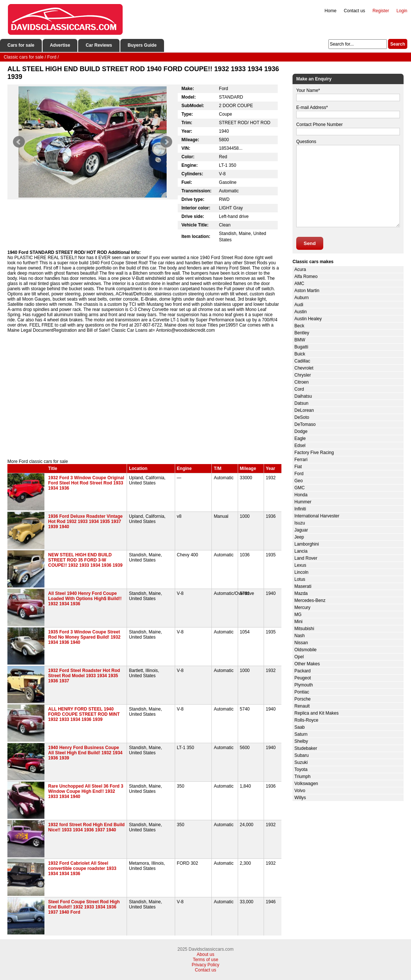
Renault (302, 706)
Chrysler (303, 375)
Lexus (300, 565)
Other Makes (307, 664)
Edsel (300, 446)
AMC (299, 284)
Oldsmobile (305, 650)
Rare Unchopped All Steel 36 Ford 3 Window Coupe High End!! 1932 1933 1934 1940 (86, 791)
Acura (300, 269)
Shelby (301, 741)
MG (298, 615)
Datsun (301, 403)
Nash (300, 636)
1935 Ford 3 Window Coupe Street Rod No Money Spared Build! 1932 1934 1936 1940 (84, 637)
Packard (303, 671)
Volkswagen (306, 784)
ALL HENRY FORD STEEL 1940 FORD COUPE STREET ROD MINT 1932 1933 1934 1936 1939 (84, 714)
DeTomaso (305, 424)
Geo (299, 481)
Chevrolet (304, 368)
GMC (300, 488)
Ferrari (301, 460)
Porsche (303, 699)
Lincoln (301, 572)
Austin (300, 312)
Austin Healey (308, 319)
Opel (299, 657)
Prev (19, 142)
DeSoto (302, 417)
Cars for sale (21, 45)
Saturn (301, 734)
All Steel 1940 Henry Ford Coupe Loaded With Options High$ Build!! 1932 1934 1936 (85, 599)
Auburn (302, 298)
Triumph (303, 777)
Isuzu (300, 523)
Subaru (302, 755)
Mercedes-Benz (310, 600)
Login (402, 11)
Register (381, 11)
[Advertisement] (144, 396)
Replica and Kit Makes (316, 713)
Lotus (300, 579)
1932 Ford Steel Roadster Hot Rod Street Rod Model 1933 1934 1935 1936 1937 (84, 676)
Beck (299, 326)
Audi (299, 305)
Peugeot (303, 678)
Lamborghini (307, 544)
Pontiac (302, 692)
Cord (299, 389)
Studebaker (306, 748)
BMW (300, 340)
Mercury (302, 607)
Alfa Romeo (306, 277)
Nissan (301, 643)
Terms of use (206, 960)
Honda (301, 495)
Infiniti (300, 509)
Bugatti (301, 347)
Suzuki (301, 762)
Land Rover (306, 558)
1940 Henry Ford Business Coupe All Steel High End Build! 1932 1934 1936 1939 (85, 753)
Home (331, 11)
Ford (299, 474)
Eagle (300, 438)
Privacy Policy (206, 965)
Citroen (302, 382)
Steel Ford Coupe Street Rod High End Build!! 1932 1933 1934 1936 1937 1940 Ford (84, 907)
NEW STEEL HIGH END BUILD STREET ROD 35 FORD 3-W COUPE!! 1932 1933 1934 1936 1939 (85, 560)
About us (205, 954)
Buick (300, 354)
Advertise (60, 45)
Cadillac (302, 361)
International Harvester (317, 516)
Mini (298, 622)
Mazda (301, 593)
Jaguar (301, 530)
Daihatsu (303, 396)
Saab (300, 727)
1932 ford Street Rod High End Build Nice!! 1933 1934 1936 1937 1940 (86, 827)
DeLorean (304, 410)
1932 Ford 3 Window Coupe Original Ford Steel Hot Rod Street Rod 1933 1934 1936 (86, 483)
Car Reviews (99, 45)
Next (166, 142)
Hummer (303, 502)
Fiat (298, 467)
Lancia (301, 551)
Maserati (303, 586)
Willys (300, 798)
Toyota (301, 769)
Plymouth (304, 685)
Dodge (301, 431)
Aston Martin (307, 291)
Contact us (355, 11)
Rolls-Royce (306, 720)
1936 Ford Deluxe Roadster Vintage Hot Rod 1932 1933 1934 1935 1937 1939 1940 (85, 522)
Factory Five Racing (314, 453)
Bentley (302, 333)
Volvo (300, 791)
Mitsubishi (304, 629)
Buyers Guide (142, 45)
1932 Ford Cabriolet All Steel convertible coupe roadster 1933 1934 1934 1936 (82, 868)
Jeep (299, 537)
